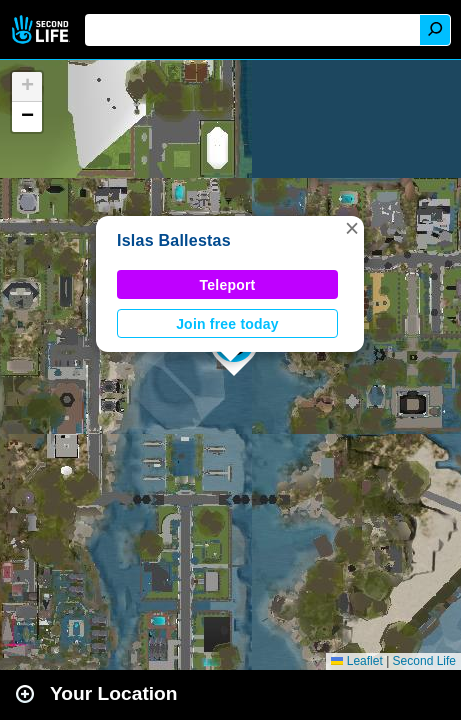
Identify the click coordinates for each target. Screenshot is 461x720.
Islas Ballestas (174, 240)
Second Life (42, 29)
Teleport (228, 285)
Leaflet (356, 661)
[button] (352, 228)
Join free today (227, 324)
